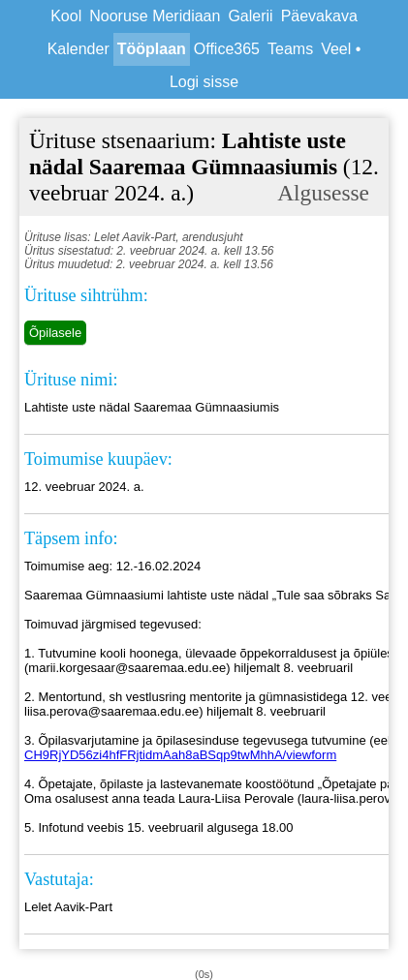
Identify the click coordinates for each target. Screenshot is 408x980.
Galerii (250, 16)
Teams (290, 49)
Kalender (78, 49)
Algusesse (323, 193)
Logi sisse (204, 82)
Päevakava (319, 16)
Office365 (227, 49)
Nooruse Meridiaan (155, 16)
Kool (66, 16)
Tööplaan (152, 49)
